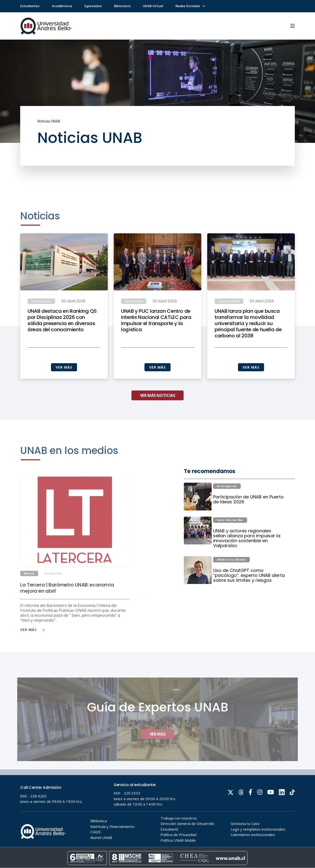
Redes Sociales (190, 6)
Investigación (41, 324)
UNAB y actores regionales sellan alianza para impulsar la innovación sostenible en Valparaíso (247, 561)
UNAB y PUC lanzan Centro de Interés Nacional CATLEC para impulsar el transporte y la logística (156, 343)
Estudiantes (30, 6)
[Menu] (293, 26)
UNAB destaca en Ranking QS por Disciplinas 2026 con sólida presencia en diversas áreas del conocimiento (62, 343)
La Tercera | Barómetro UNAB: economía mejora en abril (67, 605)
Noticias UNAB (49, 121)
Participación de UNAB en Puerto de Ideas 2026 (248, 522)
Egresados (93, 6)
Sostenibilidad (229, 324)
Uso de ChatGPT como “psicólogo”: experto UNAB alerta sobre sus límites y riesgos (249, 598)
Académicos (62, 6)
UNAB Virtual (153, 6)
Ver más (32, 647)
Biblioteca (122, 6)
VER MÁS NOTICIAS (158, 418)
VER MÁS (64, 390)
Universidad (134, 324)
